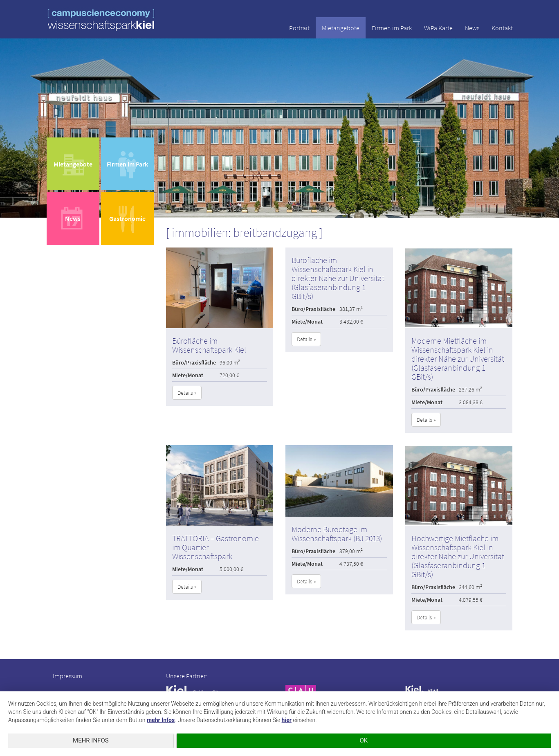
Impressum (67, 676)
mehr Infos (161, 720)
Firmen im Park (392, 28)
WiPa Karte (438, 28)
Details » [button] (187, 393)
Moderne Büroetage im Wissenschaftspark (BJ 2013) (337, 534)
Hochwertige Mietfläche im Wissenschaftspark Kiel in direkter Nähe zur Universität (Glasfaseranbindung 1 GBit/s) (458, 556)
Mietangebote (341, 28)
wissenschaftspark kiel (101, 20)
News (472, 28)
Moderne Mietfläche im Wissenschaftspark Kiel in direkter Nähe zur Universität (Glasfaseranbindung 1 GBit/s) (458, 359)
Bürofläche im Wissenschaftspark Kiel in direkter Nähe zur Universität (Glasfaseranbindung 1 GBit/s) (338, 278)
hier (287, 720)
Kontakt (502, 28)
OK (362, 740)
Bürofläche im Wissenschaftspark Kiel (209, 345)
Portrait (299, 28)
